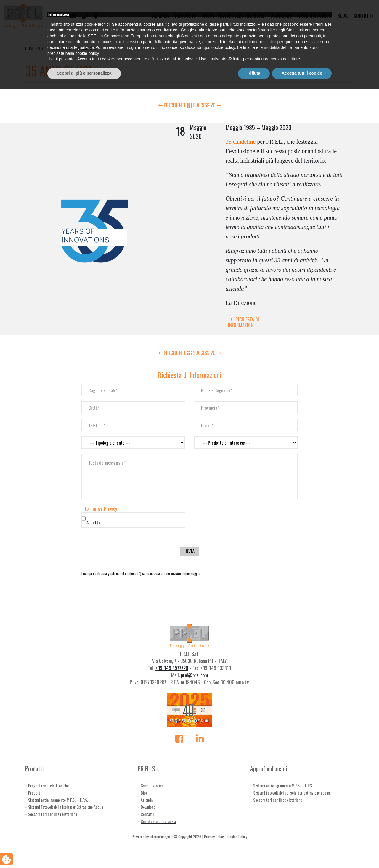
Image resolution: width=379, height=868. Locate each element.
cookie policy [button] (223, 826)
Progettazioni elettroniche (233, 16)
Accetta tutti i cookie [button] (302, 852)
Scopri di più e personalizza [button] (84, 852)
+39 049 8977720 (172, 668)
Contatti (363, 16)
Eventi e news (62, 48)
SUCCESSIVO (207, 105)
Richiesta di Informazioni (244, 322)
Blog (342, 16)
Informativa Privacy (99, 509)
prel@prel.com (195, 675)
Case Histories (315, 16)
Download (281, 16)
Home (30, 48)
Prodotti (185, 16)
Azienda (161, 16)
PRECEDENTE (173, 105)
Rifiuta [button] (254, 852)
